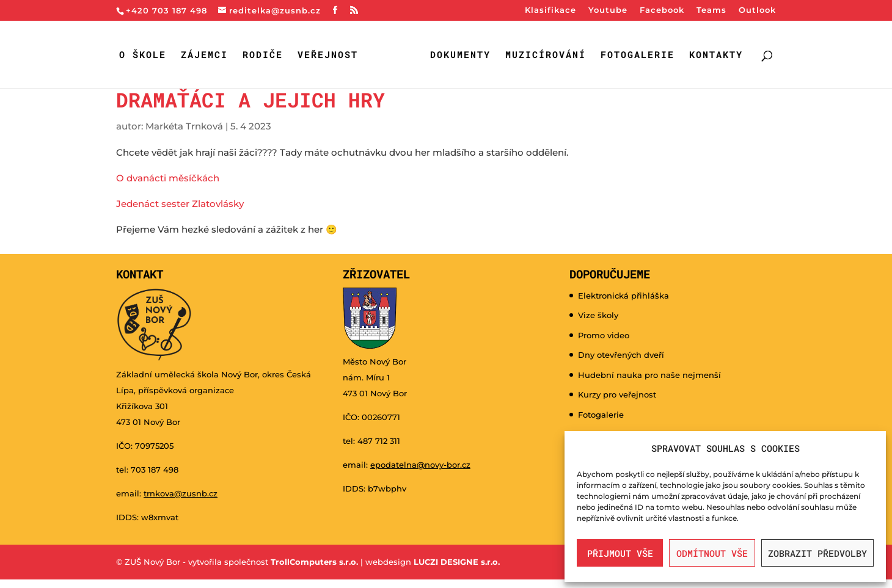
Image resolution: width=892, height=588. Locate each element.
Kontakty (716, 55)
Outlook (757, 10)
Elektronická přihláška (623, 296)
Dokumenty (460, 55)
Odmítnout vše (712, 553)
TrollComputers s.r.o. (314, 562)
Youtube (608, 10)
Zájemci (204, 55)
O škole (143, 55)
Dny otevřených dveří (621, 355)
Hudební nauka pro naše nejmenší (649, 375)
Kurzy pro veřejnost (617, 394)
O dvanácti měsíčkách (168, 178)
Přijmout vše (620, 553)
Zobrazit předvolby (817, 553)
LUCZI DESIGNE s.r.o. (455, 562)
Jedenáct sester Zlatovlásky (180, 204)
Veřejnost (328, 55)
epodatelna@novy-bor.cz (420, 465)
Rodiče (263, 55)
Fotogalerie (638, 55)
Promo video (604, 335)
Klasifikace (550, 10)
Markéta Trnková (184, 126)
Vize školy (598, 315)
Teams (711, 10)
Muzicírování (546, 55)
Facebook (662, 10)
